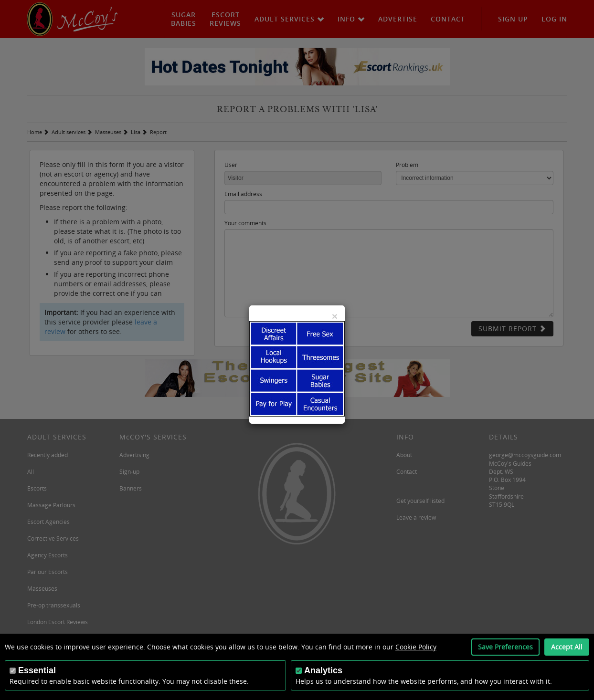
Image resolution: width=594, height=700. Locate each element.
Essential (37, 670)
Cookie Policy (416, 647)
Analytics (323, 670)
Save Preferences (505, 647)
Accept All (567, 647)
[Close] (335, 316)
